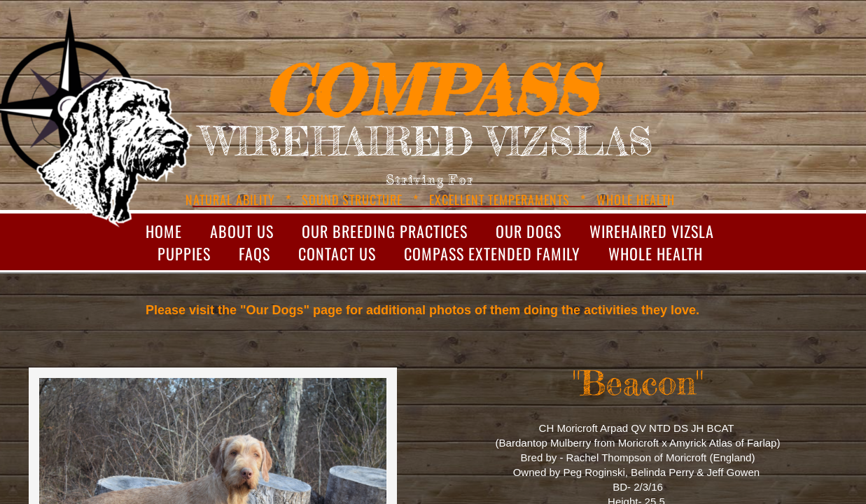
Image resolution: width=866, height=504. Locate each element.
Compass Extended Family (492, 253)
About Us (242, 231)
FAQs (254, 253)
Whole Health (656, 253)
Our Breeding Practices (385, 231)
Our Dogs (529, 231)
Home (164, 231)
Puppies (184, 253)
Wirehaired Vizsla (652, 231)
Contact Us (337, 253)
